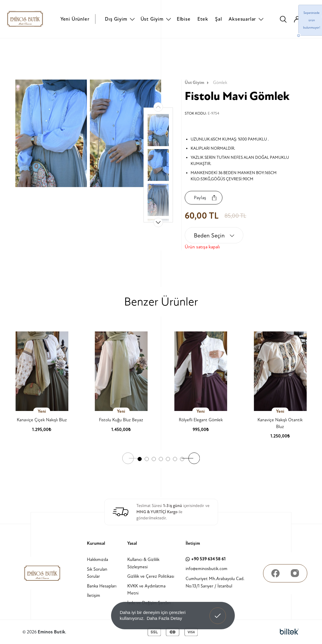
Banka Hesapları (102, 586)
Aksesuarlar (242, 19)
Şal (218, 19)
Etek (203, 19)
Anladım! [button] (218, 611)
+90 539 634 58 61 (206, 559)
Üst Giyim (152, 19)
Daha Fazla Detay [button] (164, 618)
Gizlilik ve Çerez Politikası (151, 576)
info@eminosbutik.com (207, 569)
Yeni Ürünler (75, 19)
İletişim (94, 596)
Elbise (184, 19)
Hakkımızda (98, 560)
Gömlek (220, 83)
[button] (158, 222)
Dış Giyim (116, 19)
